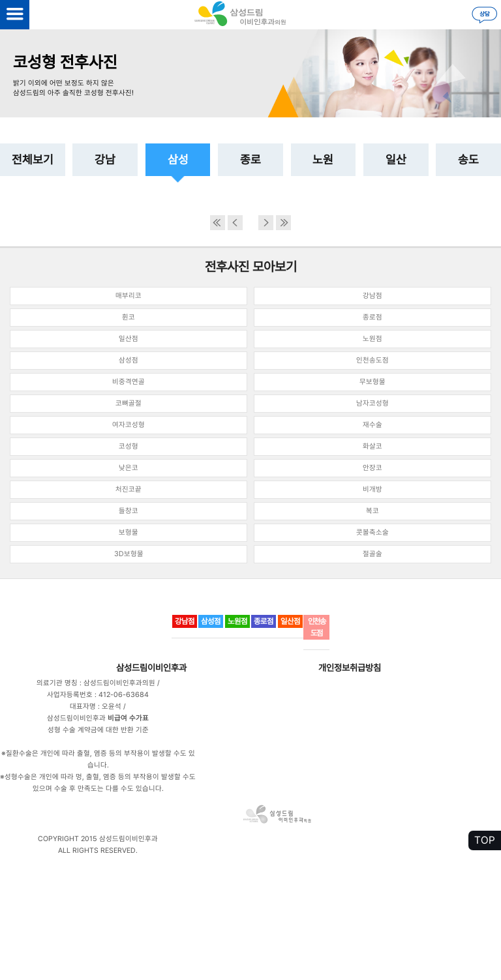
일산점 (129, 339)
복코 (372, 511)
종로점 (372, 317)
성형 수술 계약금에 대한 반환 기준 (98, 730)
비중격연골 (129, 382)
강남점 (372, 296)
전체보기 (33, 159)
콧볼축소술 (372, 532)
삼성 (178, 159)
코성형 (129, 446)
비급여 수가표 (128, 718)
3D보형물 (129, 554)
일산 (396, 159)
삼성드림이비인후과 (151, 668)
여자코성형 (129, 425)
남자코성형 (372, 403)
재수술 (372, 425)
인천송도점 (372, 360)
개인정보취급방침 (350, 668)
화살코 (372, 446)
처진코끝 (129, 489)
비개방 (372, 489)
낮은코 (129, 468)
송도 (468, 159)
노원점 (372, 339)
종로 (250, 159)
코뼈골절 (129, 403)
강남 (105, 159)
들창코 (129, 511)
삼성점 (129, 360)
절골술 (372, 554)
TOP (485, 840)
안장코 (372, 468)
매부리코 (129, 296)
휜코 (129, 317)
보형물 (129, 532)
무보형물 (372, 382)
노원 (323, 159)
